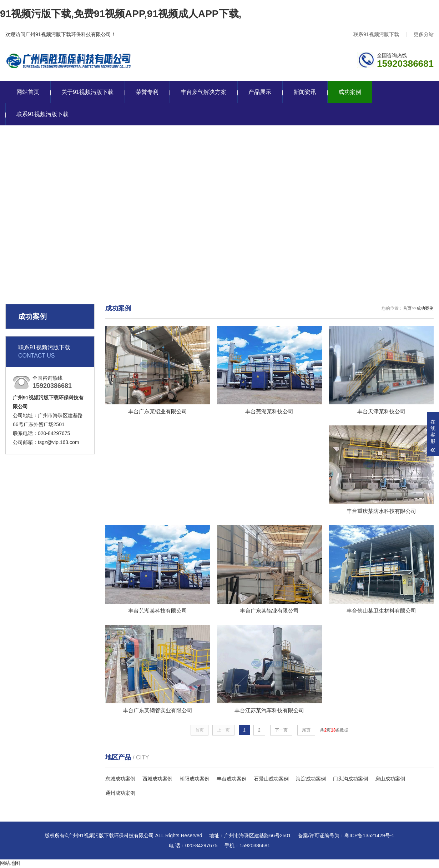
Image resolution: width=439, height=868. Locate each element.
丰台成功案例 (232, 780)
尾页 (306, 732)
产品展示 (260, 92)
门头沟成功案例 (350, 780)
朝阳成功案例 (195, 780)
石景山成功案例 (271, 780)
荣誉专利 (147, 92)
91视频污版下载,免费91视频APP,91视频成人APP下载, (121, 14)
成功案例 (350, 92)
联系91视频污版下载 (376, 34)
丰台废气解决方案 (203, 92)
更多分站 (424, 34)
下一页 (281, 732)
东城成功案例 (120, 780)
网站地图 (10, 864)
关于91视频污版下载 (87, 92)
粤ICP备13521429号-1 (369, 837)
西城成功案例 (157, 780)
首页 (407, 308)
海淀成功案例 (311, 780)
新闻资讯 (305, 92)
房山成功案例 (390, 780)
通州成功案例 (120, 794)
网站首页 (28, 92)
